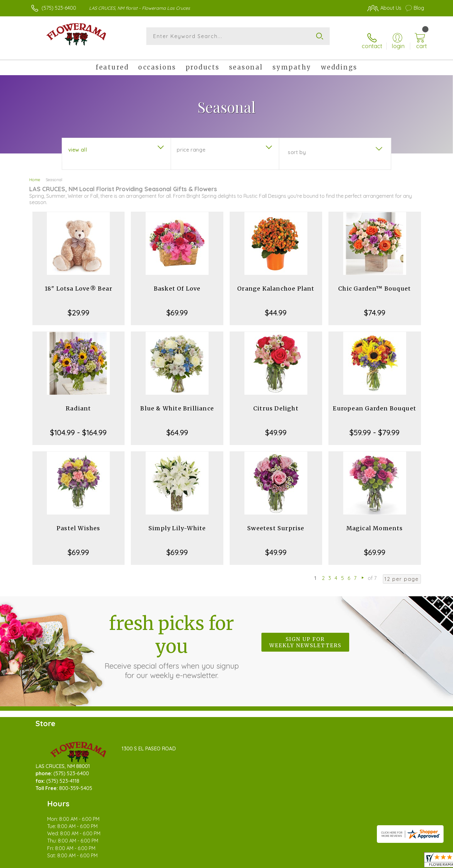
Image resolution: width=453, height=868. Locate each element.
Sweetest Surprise (276, 521)
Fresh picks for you (171, 639)
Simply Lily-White (177, 521)
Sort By (297, 145)
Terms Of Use (286, 861)
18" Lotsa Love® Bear (78, 281)
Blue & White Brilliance (177, 401)
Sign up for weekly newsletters (305, 635)
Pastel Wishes (78, 521)
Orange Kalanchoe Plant (276, 281)
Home (35, 172)
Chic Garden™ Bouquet (375, 281)
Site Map (407, 861)
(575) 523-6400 (59, 8)
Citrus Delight (276, 401)
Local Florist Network (368, 861)
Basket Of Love (177, 281)
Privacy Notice (323, 861)
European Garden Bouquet (375, 401)
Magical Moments (375, 521)
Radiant (78, 401)
